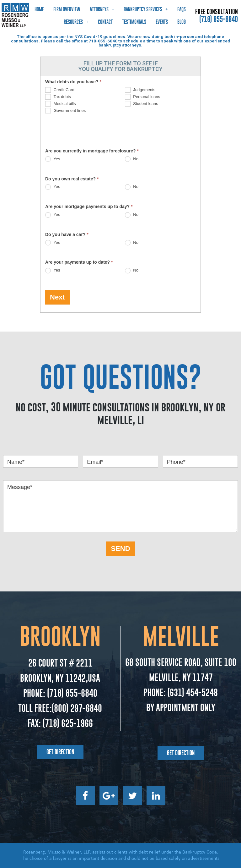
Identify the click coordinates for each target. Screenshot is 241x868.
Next (57, 297)
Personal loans (143, 97)
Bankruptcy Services (146, 9)
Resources (76, 22)
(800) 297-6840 (77, 708)
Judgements (140, 90)
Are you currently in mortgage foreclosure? (92, 151)
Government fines (65, 110)
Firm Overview (67, 9)
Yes (53, 159)
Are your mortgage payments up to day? (89, 206)
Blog (182, 22)
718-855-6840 (103, 41)
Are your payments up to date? (79, 262)
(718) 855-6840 (219, 19)
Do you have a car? (67, 234)
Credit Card (60, 90)
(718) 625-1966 (67, 723)
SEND (120, 549)
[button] (60, 752)
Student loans (142, 104)
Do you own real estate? (72, 179)
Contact (105, 22)
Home (39, 9)
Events (162, 22)
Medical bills (60, 104)
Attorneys (102, 9)
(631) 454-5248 (192, 692)
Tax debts (58, 97)
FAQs (182, 9)
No (132, 159)
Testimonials (134, 22)
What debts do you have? (73, 82)
